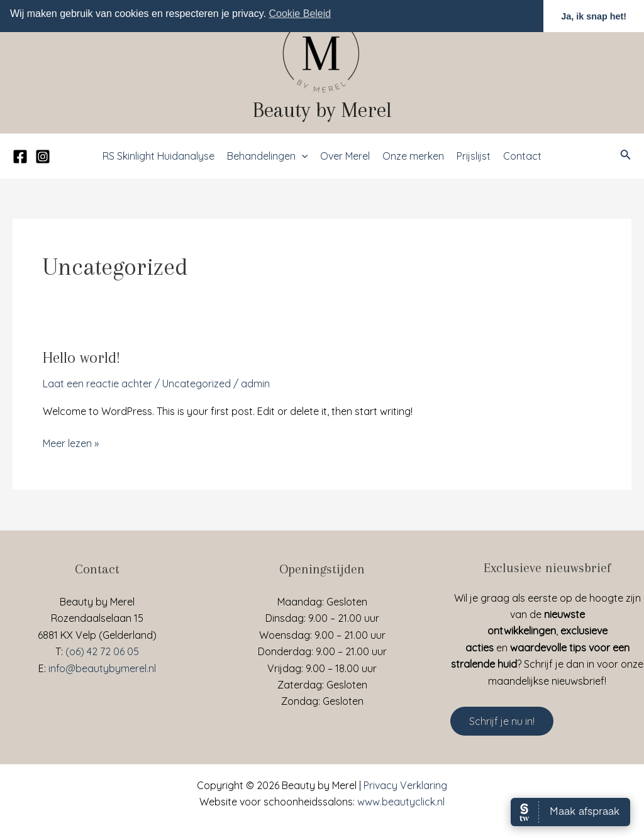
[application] (302, 156)
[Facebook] (20, 157)
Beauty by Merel (322, 110)
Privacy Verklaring (405, 785)
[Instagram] (43, 157)
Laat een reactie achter (97, 384)
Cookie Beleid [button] (300, 14)
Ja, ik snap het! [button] (594, 16)
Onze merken (413, 156)
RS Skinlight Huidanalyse (158, 156)
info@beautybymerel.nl (102, 668)
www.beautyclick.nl (401, 802)
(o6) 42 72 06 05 (102, 651)
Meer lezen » (71, 442)
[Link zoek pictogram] (626, 156)
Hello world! (81, 357)
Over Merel (345, 156)
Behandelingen (268, 156)
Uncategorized (197, 384)
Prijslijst (474, 156)
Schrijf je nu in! (502, 721)
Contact (522, 156)
